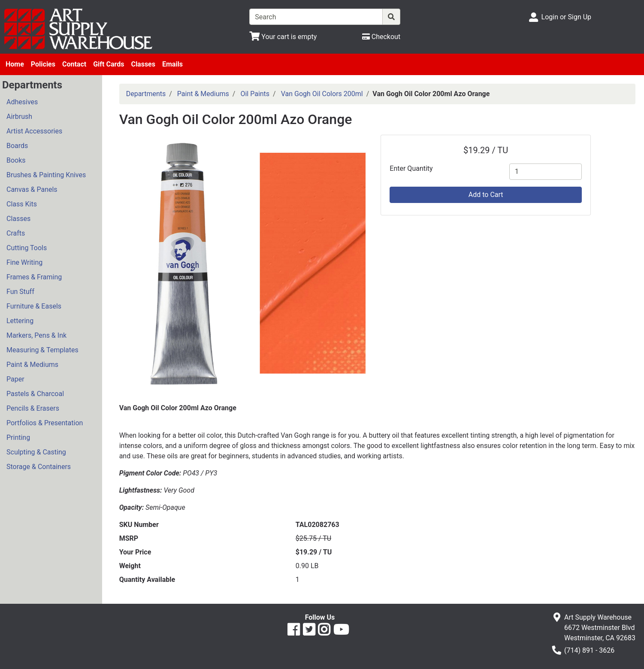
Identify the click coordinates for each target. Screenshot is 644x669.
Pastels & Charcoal (35, 394)
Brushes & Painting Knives (46, 175)
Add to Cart (486, 195)
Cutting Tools (27, 248)
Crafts (16, 233)
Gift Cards (109, 64)
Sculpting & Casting (36, 452)
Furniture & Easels (34, 306)
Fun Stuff (20, 292)
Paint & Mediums (32, 365)
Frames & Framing (34, 277)
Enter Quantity (411, 168)
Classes (143, 64)
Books (16, 160)
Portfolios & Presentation (45, 423)
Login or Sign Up (566, 17)
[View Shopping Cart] (283, 37)
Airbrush (19, 117)
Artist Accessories (34, 131)
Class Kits (22, 204)
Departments (146, 94)
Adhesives (22, 102)
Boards (17, 146)
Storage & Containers (39, 467)
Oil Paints (255, 94)
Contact (74, 64)
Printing (18, 437)
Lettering (20, 321)
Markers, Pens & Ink (36, 335)
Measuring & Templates (42, 350)
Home (15, 64)
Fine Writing (24, 262)
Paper (15, 379)
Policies (43, 64)
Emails (172, 64)
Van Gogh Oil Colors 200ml (322, 94)
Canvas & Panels (32, 189)
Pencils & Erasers (33, 408)
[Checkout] (381, 37)
